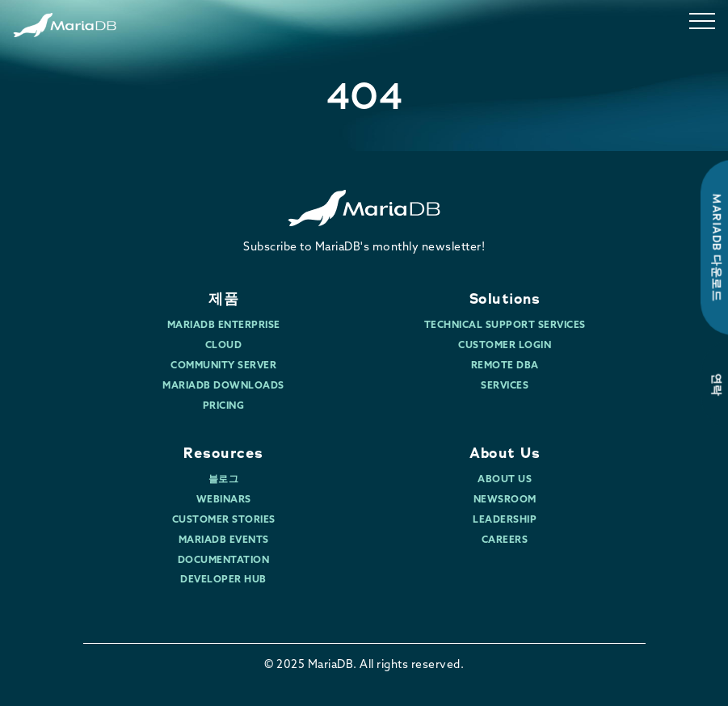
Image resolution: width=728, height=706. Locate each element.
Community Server (223, 366)
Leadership (505, 520)
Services (505, 386)
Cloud (224, 346)
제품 (223, 299)
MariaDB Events (224, 540)
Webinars (224, 500)
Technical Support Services (505, 326)
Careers (505, 540)
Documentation (224, 561)
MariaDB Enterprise (224, 326)
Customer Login (505, 346)
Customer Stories (224, 520)
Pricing (224, 406)
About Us (505, 453)
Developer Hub (223, 580)
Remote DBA (505, 366)
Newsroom (505, 500)
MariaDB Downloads (223, 386)
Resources (223, 453)
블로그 (224, 480)
